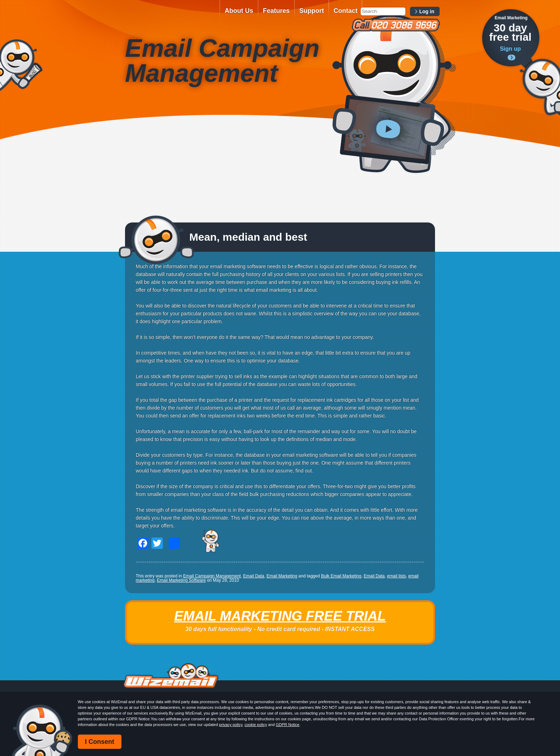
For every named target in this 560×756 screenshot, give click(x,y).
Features (276, 11)
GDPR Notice (287, 725)
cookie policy (256, 725)
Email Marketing (282, 576)
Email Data (254, 576)
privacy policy (231, 725)
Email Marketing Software (181, 580)
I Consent (100, 742)
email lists (397, 576)
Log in (427, 11)
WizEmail (170, 15)
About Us (239, 11)
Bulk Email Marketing (341, 576)
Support (312, 11)
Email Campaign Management (212, 576)
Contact (346, 11)
